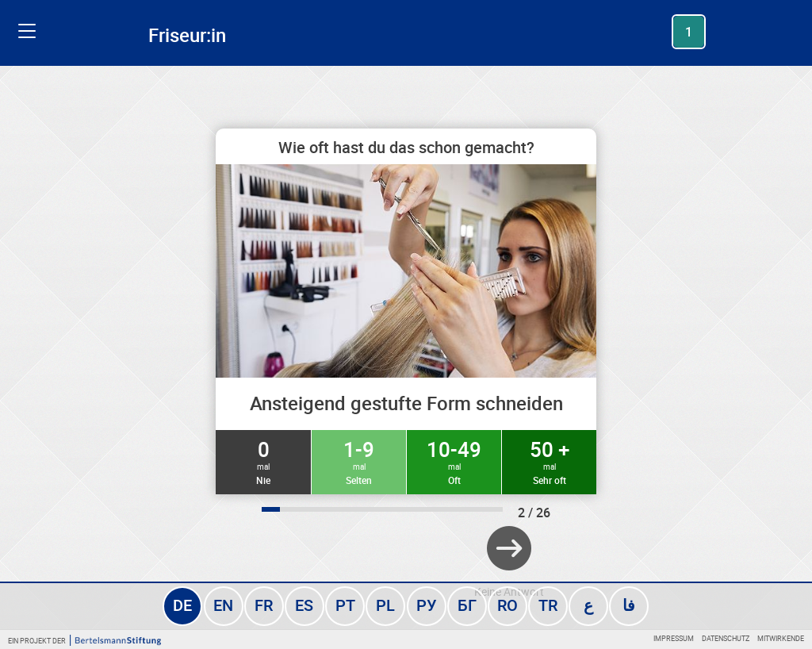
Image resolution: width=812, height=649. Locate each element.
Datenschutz (726, 638)
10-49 (454, 461)
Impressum (674, 638)
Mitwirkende (781, 638)
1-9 (359, 461)
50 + (549, 461)
